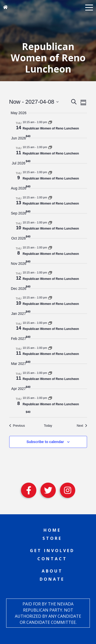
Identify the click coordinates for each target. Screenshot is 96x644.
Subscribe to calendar (45, 442)
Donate (52, 579)
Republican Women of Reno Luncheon (51, 128)
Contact (52, 559)
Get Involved (52, 551)
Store (52, 538)
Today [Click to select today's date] (48, 426)
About (52, 571)
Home (52, 530)
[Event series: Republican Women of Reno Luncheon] (50, 122)
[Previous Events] (17, 426)
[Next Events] (82, 426)
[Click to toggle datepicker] (34, 102)
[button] (89, 7)
